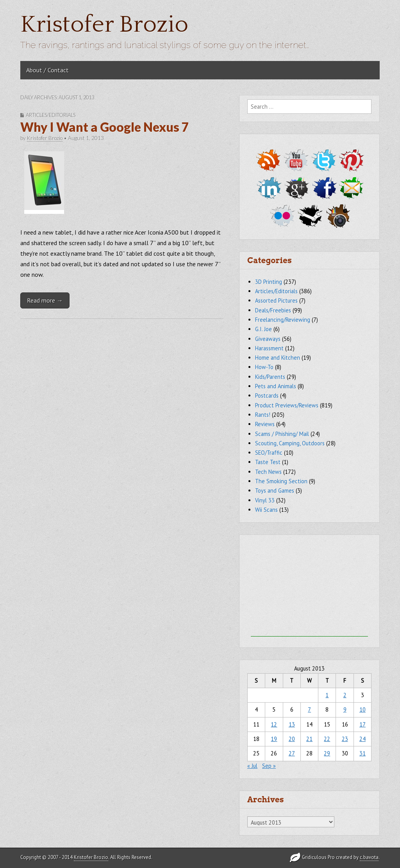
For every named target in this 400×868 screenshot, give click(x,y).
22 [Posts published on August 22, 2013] (327, 739)
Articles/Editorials (51, 115)
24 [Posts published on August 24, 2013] (362, 739)
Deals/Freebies (273, 310)
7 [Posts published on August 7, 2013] (309, 709)
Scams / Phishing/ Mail (282, 434)
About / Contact (47, 70)
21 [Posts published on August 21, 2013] (309, 739)
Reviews (265, 424)
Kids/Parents (270, 377)
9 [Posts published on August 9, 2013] (345, 709)
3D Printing (269, 282)
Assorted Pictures (276, 300)
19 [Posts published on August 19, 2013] (274, 739)
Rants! (263, 415)
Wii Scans (266, 510)
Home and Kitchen (278, 358)
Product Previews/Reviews (287, 405)
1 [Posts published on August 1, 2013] (327, 695)
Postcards (267, 395)
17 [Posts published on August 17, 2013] (362, 724)
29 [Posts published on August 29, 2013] (327, 753)
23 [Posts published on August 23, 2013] (345, 739)
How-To (264, 367)
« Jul (252, 766)
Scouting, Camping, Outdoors (290, 443)
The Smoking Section (281, 481)
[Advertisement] (309, 588)
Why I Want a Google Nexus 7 (105, 127)
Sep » (269, 766)
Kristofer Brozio (104, 25)
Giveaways (268, 339)
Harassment (269, 348)
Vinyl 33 (265, 500)
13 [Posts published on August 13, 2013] (292, 724)
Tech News (268, 472)
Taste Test (268, 462)
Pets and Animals (276, 386)
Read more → (45, 300)
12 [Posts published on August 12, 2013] (274, 724)
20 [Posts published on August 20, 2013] (292, 739)
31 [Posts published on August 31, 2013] (362, 753)
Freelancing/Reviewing (283, 320)
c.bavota (369, 857)
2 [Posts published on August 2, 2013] (345, 695)
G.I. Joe (263, 329)
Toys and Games (275, 490)
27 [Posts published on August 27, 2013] (292, 753)
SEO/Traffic (269, 453)
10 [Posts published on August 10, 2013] (362, 709)
